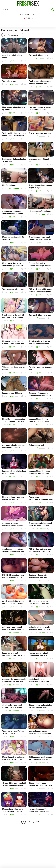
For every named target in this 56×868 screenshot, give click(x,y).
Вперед (32, 822)
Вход (35, 15)
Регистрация (24, 15)
